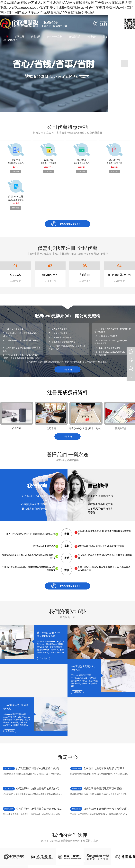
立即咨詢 (67, 334)
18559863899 (69, 187)
